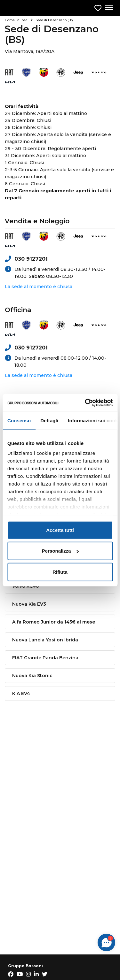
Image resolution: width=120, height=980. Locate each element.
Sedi (27, 20)
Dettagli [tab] (49, 420)
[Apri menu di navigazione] (109, 8)
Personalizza (60, 551)
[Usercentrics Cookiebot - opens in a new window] (85, 403)
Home (12, 20)
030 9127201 (26, 259)
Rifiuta (60, 572)
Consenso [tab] (19, 420)
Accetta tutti (60, 530)
